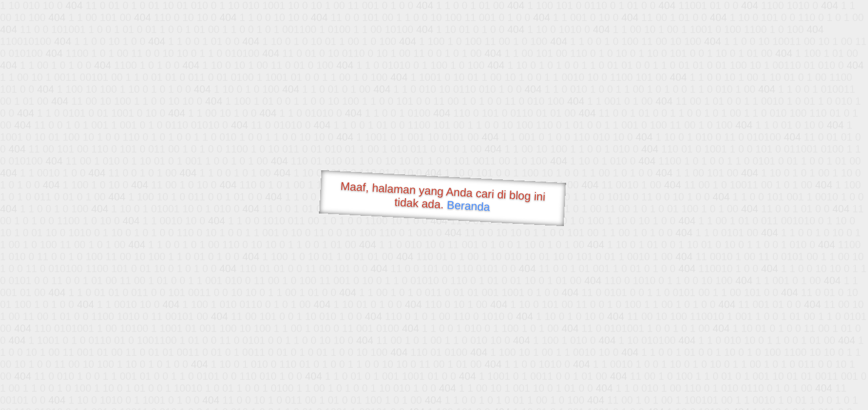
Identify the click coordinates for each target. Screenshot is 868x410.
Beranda (468, 206)
